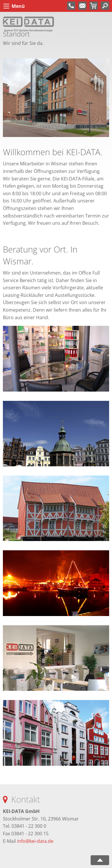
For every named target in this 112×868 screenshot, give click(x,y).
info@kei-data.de (35, 841)
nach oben (100, 860)
